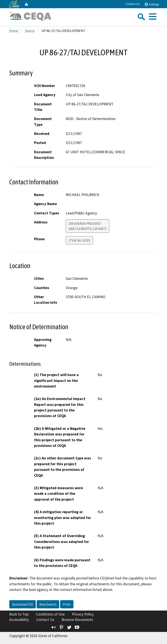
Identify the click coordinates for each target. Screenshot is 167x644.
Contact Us (133, 4)
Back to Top (19, 614)
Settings (152, 4)
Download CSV (23, 604)
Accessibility (19, 620)
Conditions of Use (50, 614)
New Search (48, 604)
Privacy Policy (83, 614)
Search (30, 31)
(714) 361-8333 (79, 240)
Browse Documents (77, 620)
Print (67, 604)
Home (14, 31)
